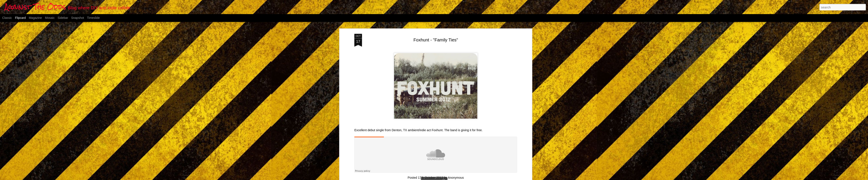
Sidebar (63, 18)
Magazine (35, 18)
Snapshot (78, 18)
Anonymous (456, 178)
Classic (7, 18)
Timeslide (93, 18)
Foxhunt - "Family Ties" (436, 40)
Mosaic (50, 18)
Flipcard (20, 18)
